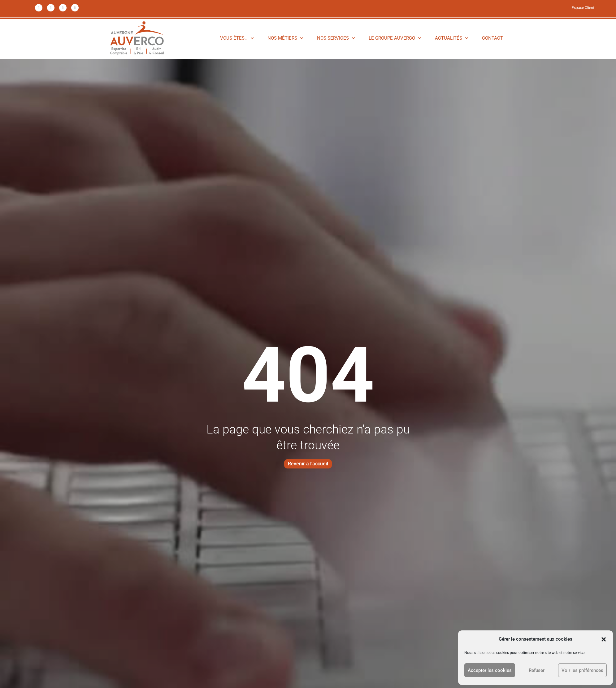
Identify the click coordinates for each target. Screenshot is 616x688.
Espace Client (583, 8)
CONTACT (492, 38)
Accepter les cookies (490, 670)
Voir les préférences (582, 670)
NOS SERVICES (336, 38)
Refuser (537, 670)
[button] (604, 639)
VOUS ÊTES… (237, 38)
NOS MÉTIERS (285, 38)
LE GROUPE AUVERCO (395, 38)
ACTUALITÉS (451, 38)
